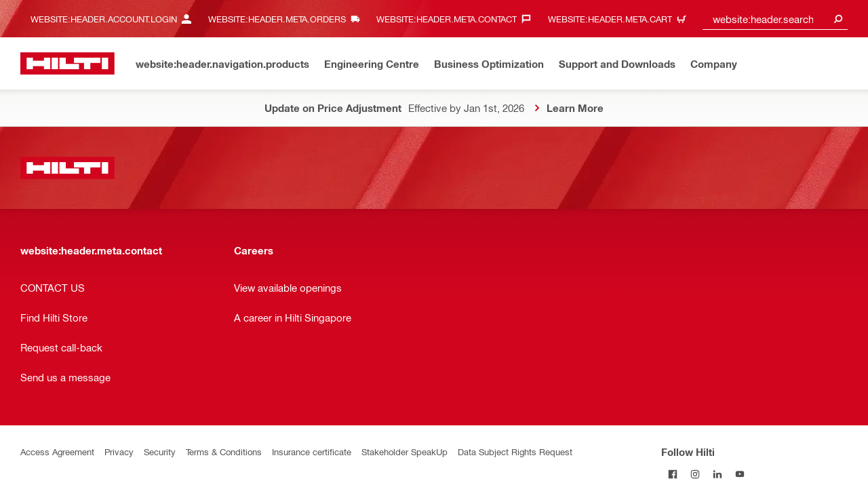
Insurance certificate (312, 451)
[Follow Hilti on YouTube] (739, 474)
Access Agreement (57, 451)
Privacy (119, 451)
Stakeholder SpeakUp (405, 451)
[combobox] (775, 19)
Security (160, 451)
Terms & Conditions (224, 451)
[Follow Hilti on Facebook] (672, 474)
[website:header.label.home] (67, 63)
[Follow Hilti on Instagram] (695, 474)
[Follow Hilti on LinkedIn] (717, 474)
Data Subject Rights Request (515, 451)
